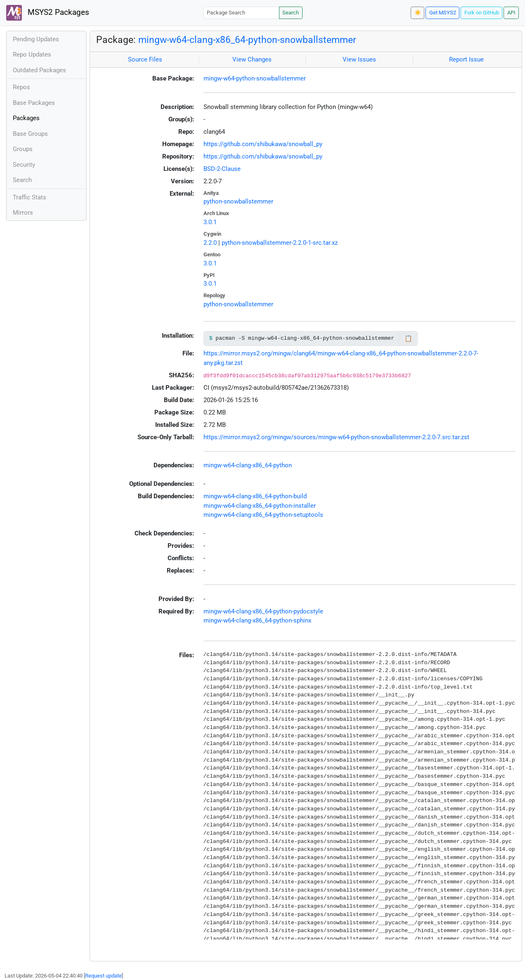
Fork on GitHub (482, 13)
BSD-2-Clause (222, 169)
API (511, 13)
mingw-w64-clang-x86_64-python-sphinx (257, 620)
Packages (26, 118)
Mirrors (23, 213)
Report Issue (466, 59)
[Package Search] (241, 13)
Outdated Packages (39, 70)
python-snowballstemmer (238, 201)
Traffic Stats (30, 197)
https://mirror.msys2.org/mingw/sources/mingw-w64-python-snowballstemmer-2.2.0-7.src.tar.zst (336, 437)
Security (24, 165)
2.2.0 (210, 243)
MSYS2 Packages (48, 13)
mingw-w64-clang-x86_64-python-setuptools (263, 515)
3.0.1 (210, 222)
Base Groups (30, 134)
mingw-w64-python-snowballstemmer (255, 78)
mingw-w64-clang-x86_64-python (248, 465)
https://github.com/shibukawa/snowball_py (263, 144)
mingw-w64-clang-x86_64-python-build (255, 496)
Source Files (145, 59)
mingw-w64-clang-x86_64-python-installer (260, 506)
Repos (21, 87)
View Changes (252, 59)
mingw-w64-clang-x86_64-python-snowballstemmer (247, 40)
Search (291, 13)
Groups (23, 149)
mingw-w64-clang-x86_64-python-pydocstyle (263, 611)
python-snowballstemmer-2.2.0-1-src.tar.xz (280, 243)
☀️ (418, 13)
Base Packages (34, 103)
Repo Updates (32, 54)
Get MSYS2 (443, 13)
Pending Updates (36, 39)
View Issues (359, 59)
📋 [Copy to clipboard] (408, 339)
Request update (103, 976)
